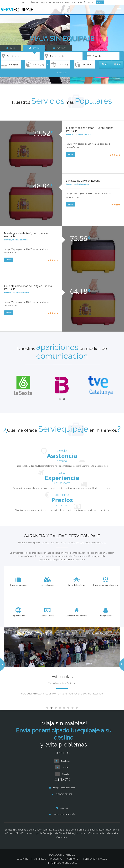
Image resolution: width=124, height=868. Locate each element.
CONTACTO (73, 859)
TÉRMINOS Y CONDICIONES (64, 863)
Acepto (100, 2)
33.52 (42, 133)
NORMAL (34, 48)
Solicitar (71, 154)
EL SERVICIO (23, 859)
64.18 (79, 291)
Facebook (66, 761)
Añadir (105, 64)
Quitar (117, 64)
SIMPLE (10, 48)
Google (65, 774)
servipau (64, 808)
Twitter (65, 767)
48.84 (42, 186)
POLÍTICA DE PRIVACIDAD (95, 859)
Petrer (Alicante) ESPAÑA (64, 814)
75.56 (79, 238)
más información (86, 2)
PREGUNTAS (56, 859)
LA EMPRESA (39, 859)
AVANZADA (60, 48)
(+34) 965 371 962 (64, 794)
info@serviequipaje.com (64, 788)
